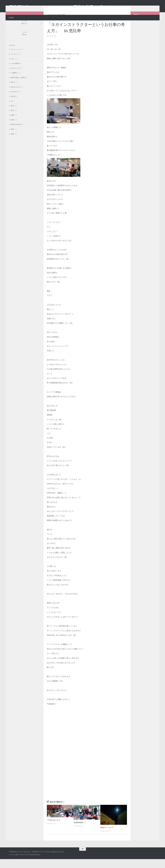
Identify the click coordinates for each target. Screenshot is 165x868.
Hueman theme (35, 864)
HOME (11, 18)
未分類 (13, 105)
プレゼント (15, 63)
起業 (12, 129)
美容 (12, 119)
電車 (12, 138)
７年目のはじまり (54, 829)
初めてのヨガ (15, 96)
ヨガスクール (15, 77)
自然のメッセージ (107, 836)
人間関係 (14, 82)
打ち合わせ (15, 101)
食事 (12, 143)
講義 (63, 24)
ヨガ (48, 24)
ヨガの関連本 (15, 72)
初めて (54, 24)
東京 (59, 24)
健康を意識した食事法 (18, 86)
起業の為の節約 (16, 133)
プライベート (15, 58)
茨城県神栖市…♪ (80, 831)
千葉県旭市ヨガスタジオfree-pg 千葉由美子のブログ (60, 7)
